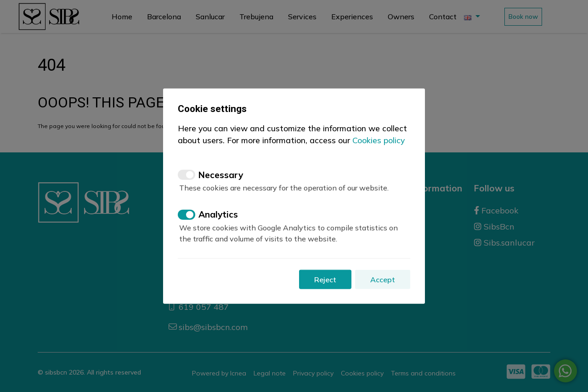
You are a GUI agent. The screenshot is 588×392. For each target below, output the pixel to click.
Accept (383, 279)
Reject (325, 279)
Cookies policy (379, 140)
